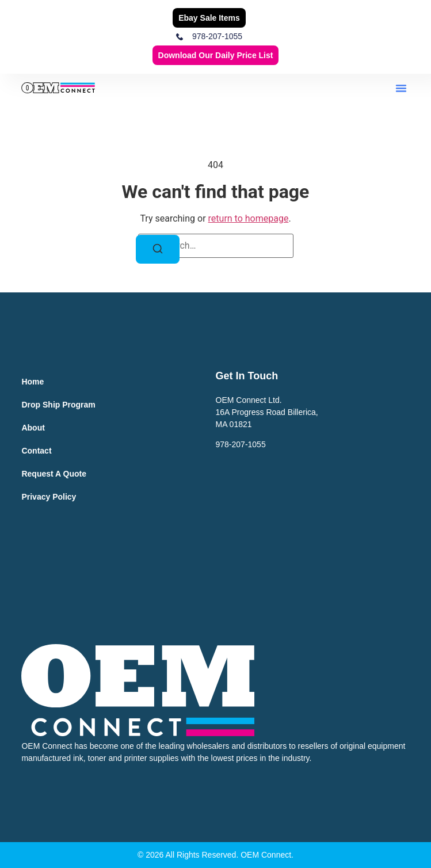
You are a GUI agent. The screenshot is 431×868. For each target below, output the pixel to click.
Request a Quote (54, 474)
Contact (36, 451)
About (33, 428)
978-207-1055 (241, 444)
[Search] (158, 249)
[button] (401, 88)
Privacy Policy (49, 497)
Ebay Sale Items (209, 18)
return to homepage (249, 218)
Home (33, 382)
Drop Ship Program (58, 405)
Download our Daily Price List (216, 55)
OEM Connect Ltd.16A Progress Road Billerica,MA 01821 (267, 412)
